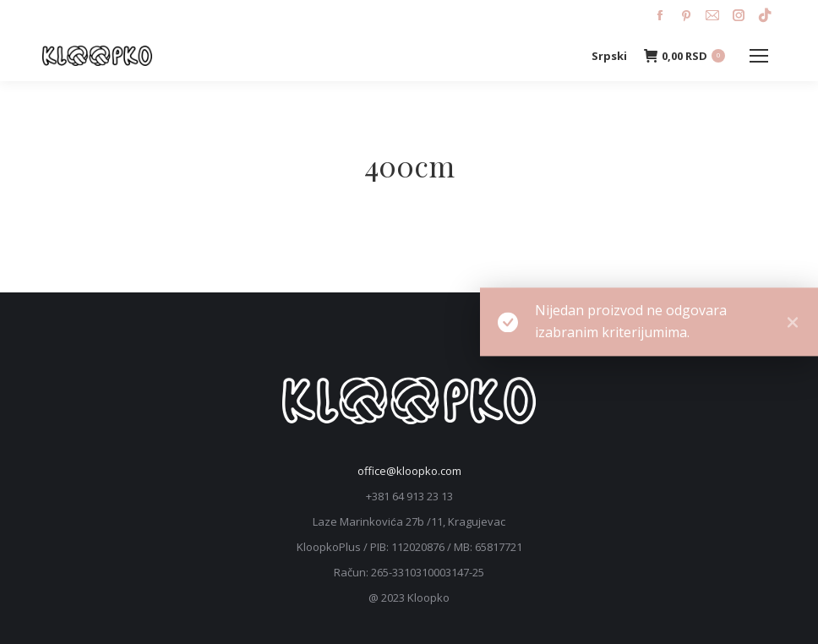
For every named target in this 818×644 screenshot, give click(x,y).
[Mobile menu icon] (759, 56)
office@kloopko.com (409, 471)
